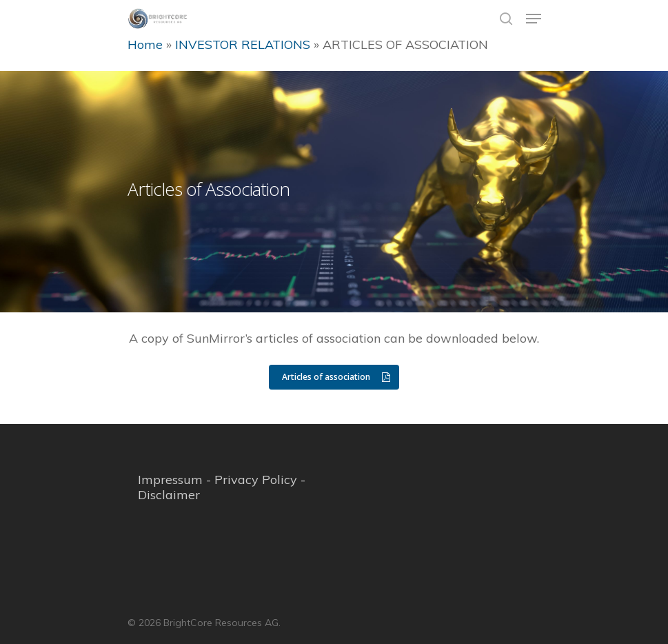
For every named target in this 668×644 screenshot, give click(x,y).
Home (145, 44)
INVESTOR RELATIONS (243, 44)
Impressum (170, 480)
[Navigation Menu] (534, 19)
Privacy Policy (256, 480)
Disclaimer (169, 495)
